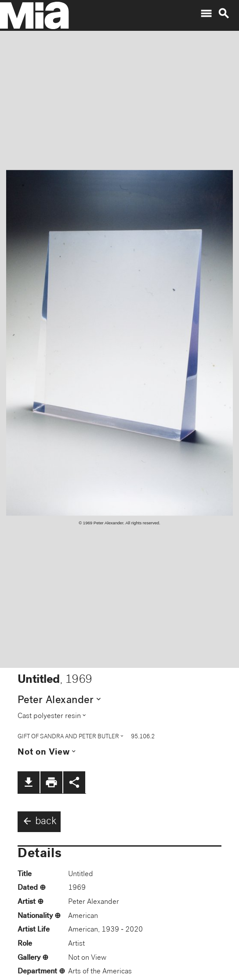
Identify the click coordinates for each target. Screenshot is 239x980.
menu (206, 14)
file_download (29, 782)
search (224, 14)
